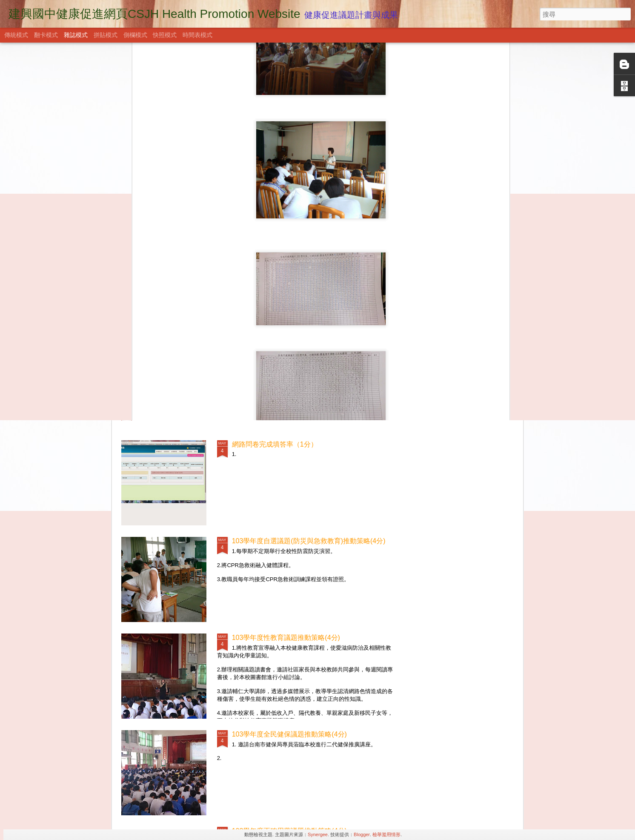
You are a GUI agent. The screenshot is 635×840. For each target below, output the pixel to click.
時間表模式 (197, 35)
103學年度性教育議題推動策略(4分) (286, 638)
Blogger (362, 834)
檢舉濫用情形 (386, 834)
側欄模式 (135, 35)
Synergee (318, 834)
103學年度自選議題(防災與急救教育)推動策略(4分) (309, 541)
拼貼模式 (106, 35)
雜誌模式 (76, 35)
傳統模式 (16, 35)
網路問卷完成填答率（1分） (275, 444)
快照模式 (165, 35)
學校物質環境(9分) (466, 335)
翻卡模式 (46, 35)
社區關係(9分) (157, 335)
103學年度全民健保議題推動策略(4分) (289, 734)
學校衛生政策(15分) (166, 407)
